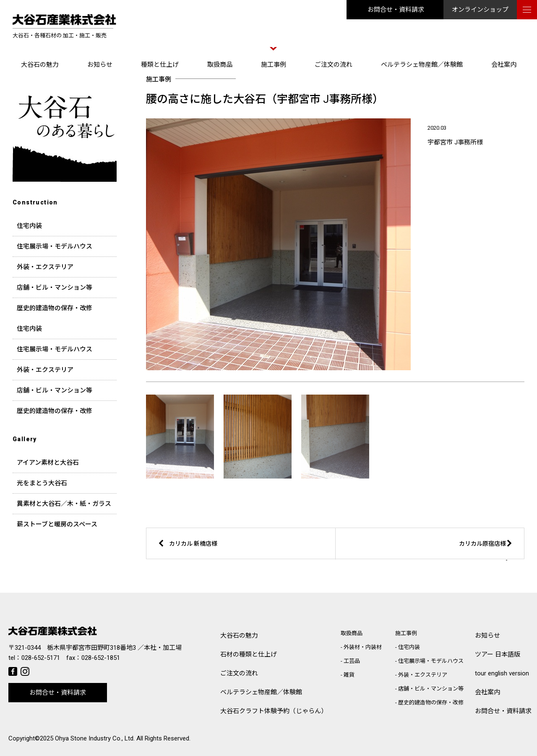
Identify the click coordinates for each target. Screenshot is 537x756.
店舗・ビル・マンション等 (55, 288)
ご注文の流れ (334, 65)
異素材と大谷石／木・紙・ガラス (64, 504)
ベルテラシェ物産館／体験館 (422, 65)
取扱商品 (220, 65)
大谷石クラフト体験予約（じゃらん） (274, 711)
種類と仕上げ (160, 65)
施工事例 (274, 65)
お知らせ (100, 65)
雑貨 (349, 675)
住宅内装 (29, 226)
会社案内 (504, 65)
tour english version (502, 673)
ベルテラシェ (261, 692)
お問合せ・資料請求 (396, 10)
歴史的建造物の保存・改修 (55, 308)
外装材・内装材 (363, 647)
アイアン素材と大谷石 (48, 463)
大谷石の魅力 (40, 65)
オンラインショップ (480, 10)
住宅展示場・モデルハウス (55, 246)
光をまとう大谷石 (42, 483)
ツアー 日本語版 (498, 654)
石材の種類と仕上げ (249, 654)
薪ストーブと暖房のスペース (57, 524)
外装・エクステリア (45, 267)
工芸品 (352, 661)
